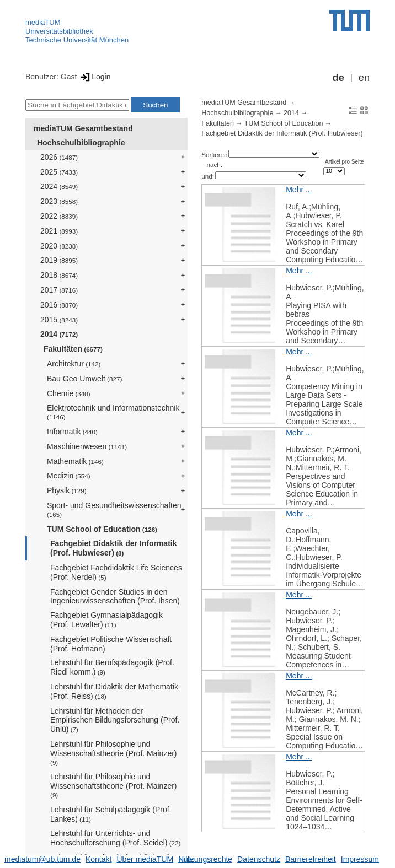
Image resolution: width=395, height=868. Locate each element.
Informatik (72, 432)
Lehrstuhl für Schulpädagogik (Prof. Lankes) (111, 814)
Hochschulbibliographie (81, 143)
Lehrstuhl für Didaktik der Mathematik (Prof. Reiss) (114, 691)
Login (95, 77)
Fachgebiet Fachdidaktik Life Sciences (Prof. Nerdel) (116, 572)
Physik (67, 490)
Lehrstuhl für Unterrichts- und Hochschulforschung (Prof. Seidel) (115, 838)
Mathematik (75, 461)
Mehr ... (299, 190)
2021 (59, 231)
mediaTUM (43, 22)
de (338, 78)
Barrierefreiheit (311, 859)
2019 (59, 260)
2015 (59, 320)
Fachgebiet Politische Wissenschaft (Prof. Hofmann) (111, 644)
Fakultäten (73, 349)
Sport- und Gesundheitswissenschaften (114, 510)
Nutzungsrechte (205, 859)
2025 (59, 172)
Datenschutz (259, 859)
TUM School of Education (102, 529)
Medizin (69, 476)
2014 (59, 334)
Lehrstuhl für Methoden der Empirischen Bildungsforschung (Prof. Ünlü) (115, 720)
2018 (59, 275)
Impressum (360, 859)
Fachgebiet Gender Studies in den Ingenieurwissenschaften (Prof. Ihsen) (115, 597)
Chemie (69, 393)
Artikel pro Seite (345, 162)
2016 (59, 305)
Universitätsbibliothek (59, 31)
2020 (59, 246)
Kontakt (98, 859)
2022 (59, 216)
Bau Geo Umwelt (84, 379)
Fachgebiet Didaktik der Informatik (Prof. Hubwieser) (114, 548)
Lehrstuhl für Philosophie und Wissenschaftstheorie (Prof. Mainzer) (114, 753)
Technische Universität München (77, 40)
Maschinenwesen (87, 446)
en (364, 78)
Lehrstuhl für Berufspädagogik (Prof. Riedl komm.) (112, 667)
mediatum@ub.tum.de (42, 859)
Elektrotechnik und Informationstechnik (113, 412)
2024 (59, 186)
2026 (59, 157)
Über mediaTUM (145, 859)
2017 (59, 290)
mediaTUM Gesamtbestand (83, 128)
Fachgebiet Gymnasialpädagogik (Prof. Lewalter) (106, 620)
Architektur (74, 364)
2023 (59, 201)
